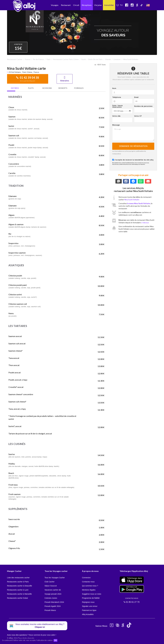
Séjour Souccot (51, 586)
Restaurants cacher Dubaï (17, 598)
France (36, 72)
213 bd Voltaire (15, 72)
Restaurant (66, 5)
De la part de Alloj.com (28, 81)
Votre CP (138, 116)
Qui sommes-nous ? (90, 586)
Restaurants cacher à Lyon (18, 590)
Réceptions (87, 5)
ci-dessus (145, 223)
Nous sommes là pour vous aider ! (43, 635)
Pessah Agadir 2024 (53, 606)
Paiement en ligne (89, 610)
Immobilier (109, 5)
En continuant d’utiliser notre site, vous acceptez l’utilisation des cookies (27, 640)
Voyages (55, 5)
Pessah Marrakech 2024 (54, 602)
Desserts (63, 88)
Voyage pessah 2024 (53, 594)
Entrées (15, 88)
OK (56, 640)
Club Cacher (50, 582)
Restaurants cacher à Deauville (20, 586)
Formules (79, 88)
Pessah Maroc (50, 610)
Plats (31, 88)
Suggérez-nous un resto (92, 594)
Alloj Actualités (88, 614)
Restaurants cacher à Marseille (19, 594)
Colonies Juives (51, 598)
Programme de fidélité (91, 598)
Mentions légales (89, 590)
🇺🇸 (148, 5)
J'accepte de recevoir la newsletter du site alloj (134, 160)
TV (120, 5)
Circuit (76, 5)
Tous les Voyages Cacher (55, 578)
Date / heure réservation (117, 106)
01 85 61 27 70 (132, 600)
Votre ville (116, 116)
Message (116, 125)
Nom (114, 88)
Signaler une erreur (90, 606)
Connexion (86, 578)
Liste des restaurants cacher (18, 578)
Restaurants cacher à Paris (18, 582)
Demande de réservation (133, 146)
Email (136, 97)
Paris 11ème (27, 72)
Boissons (47, 88)
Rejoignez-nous (88, 602)
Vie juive (98, 5)
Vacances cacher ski (53, 590)
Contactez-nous (88, 582)
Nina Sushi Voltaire (132, 200)
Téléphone (117, 97)
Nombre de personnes (143, 106)
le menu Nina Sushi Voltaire (139, 203)
